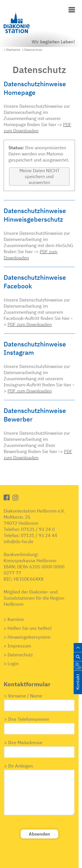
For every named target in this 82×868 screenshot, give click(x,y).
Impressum (19, 646)
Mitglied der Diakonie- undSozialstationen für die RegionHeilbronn (34, 598)
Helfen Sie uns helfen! (30, 628)
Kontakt (78, 687)
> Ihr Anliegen (18, 766)
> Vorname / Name (23, 696)
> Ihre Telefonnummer (27, 719)
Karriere (16, 619)
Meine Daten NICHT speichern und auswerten (39, 176)
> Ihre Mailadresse (23, 742)
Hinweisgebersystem (29, 637)
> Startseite (12, 50)
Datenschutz (20, 655)
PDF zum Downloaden (37, 128)
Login (13, 663)
